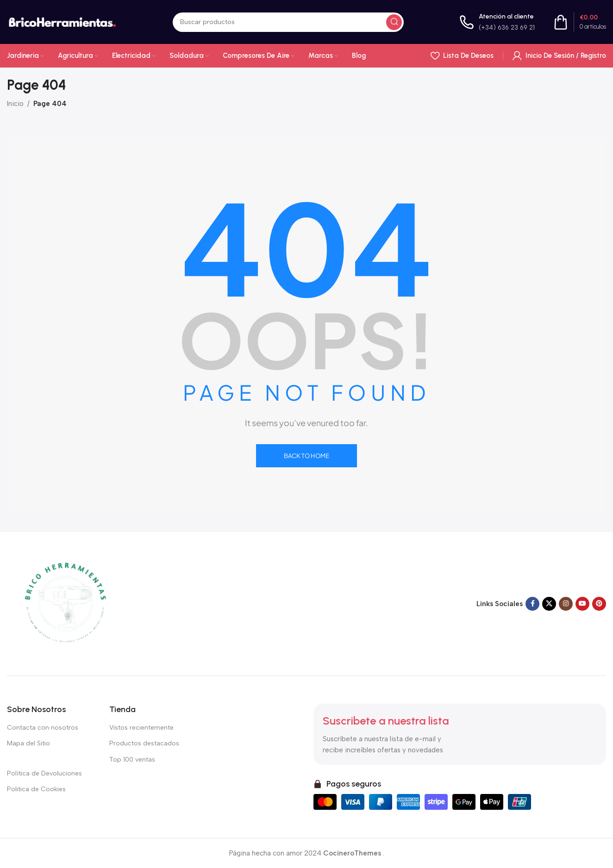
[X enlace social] (549, 604)
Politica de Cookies (36, 789)
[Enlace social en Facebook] (532, 604)
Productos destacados (144, 743)
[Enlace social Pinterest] (599, 604)
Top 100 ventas (132, 759)
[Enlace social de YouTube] (582, 604)
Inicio (15, 104)
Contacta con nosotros (43, 728)
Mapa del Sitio (28, 743)
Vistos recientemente (141, 728)
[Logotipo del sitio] (62, 21)
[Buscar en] (288, 22)
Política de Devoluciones (44, 773)
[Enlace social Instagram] (566, 604)
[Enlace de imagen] (65, 603)
